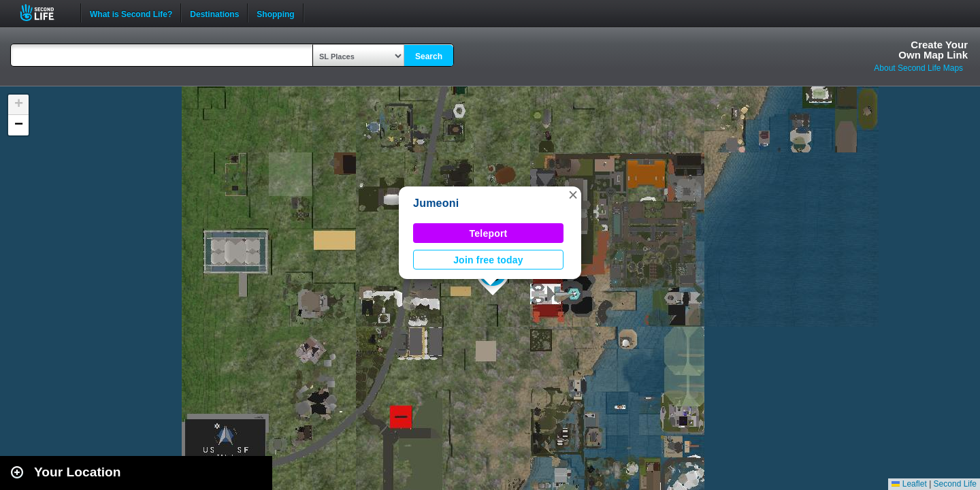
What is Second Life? (131, 13)
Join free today (488, 260)
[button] (573, 195)
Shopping (275, 13)
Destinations (214, 13)
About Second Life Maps (918, 68)
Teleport (489, 233)
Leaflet (909, 484)
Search (429, 56)
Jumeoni (436, 203)
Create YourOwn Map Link (933, 50)
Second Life (45, 13)
